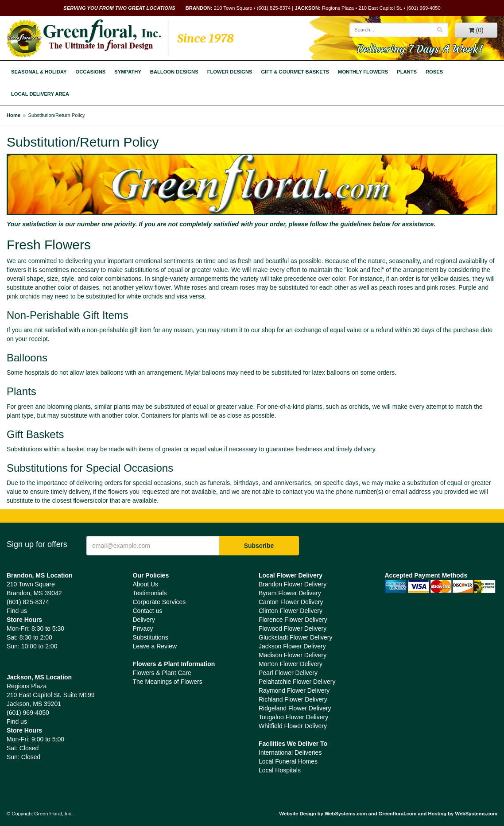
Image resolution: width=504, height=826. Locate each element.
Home (14, 115)
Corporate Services (159, 602)
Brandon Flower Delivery (293, 584)
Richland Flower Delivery (293, 699)
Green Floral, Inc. (84, 39)
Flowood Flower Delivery (293, 628)
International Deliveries (290, 752)
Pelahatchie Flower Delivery (297, 682)
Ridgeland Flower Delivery (295, 708)
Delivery (144, 620)
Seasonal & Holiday (39, 72)
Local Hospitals (280, 770)
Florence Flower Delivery (293, 620)
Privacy (143, 628)
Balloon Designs (174, 72)
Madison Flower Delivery (293, 655)
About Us (146, 584)
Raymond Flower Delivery (294, 690)
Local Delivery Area (40, 94)
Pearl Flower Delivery (288, 673)
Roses (434, 72)
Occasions (91, 72)
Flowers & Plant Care (162, 673)
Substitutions (151, 637)
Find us (17, 611)
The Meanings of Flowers (168, 682)
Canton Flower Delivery (291, 602)
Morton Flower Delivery (291, 664)
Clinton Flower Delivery (291, 611)
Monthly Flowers (363, 72)
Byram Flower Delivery (290, 593)
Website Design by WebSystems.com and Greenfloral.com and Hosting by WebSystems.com (388, 814)
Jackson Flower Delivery (292, 646)
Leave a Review (155, 646)
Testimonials (150, 593)
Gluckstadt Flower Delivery (296, 637)
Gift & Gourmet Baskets (295, 72)
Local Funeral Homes (288, 761)
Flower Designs (230, 72)
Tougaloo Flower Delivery (293, 717)
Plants (407, 72)
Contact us (148, 611)
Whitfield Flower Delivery (293, 726)
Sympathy (128, 72)
